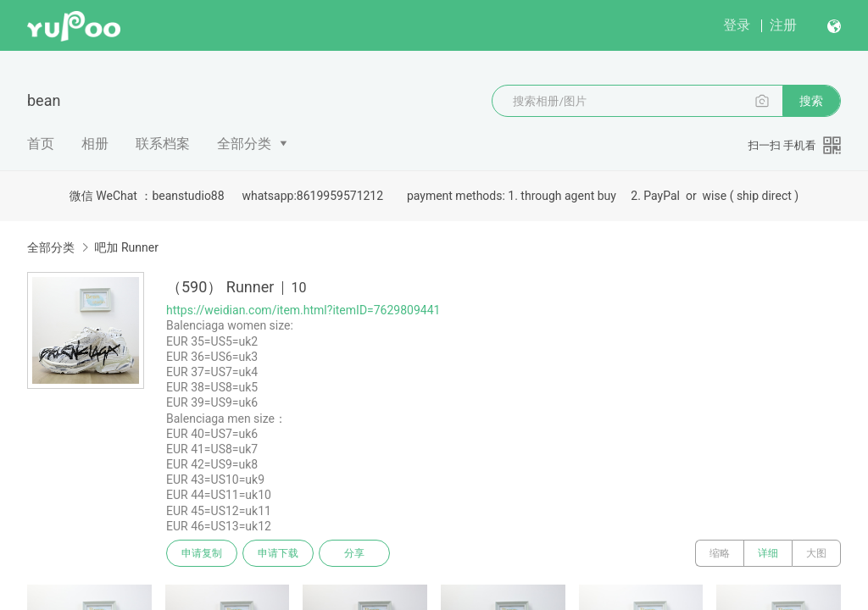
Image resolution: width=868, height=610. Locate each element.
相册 (95, 144)
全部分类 (244, 144)
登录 (737, 25)
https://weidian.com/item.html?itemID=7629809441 (303, 310)
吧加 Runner (126, 247)
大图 (816, 553)
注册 (783, 25)
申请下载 (278, 553)
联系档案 (163, 144)
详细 (768, 553)
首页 (41, 144)
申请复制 (202, 553)
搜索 (811, 101)
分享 (354, 553)
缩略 (720, 553)
